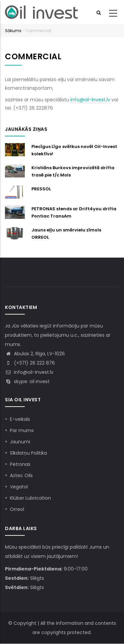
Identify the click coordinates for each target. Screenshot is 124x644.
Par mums (22, 430)
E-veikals (20, 419)
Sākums (13, 31)
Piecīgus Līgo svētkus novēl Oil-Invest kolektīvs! (74, 150)
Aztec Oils (21, 475)
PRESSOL (41, 189)
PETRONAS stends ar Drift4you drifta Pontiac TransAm (74, 212)
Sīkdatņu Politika (28, 453)
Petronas (20, 464)
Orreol (17, 509)
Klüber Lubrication (30, 498)
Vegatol (19, 487)
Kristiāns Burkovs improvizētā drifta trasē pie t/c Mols (73, 171)
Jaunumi (20, 442)
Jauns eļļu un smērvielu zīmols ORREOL (66, 234)
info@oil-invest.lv (90, 100)
